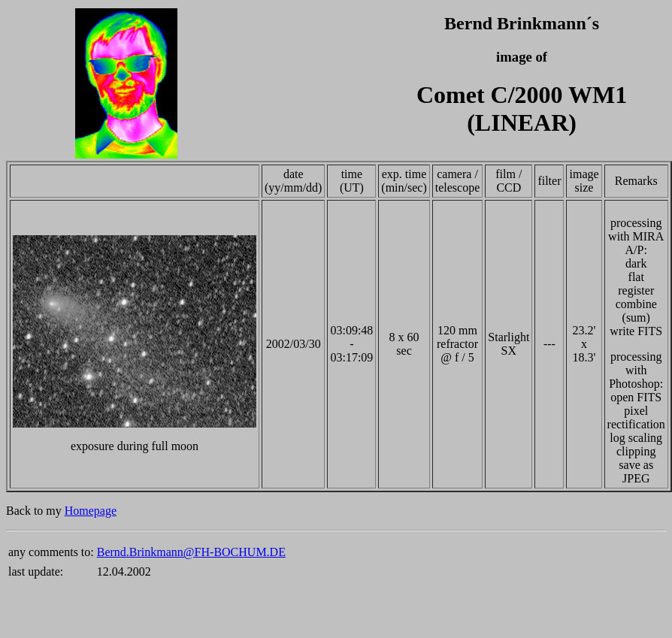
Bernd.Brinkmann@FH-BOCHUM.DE (191, 552)
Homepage (91, 511)
